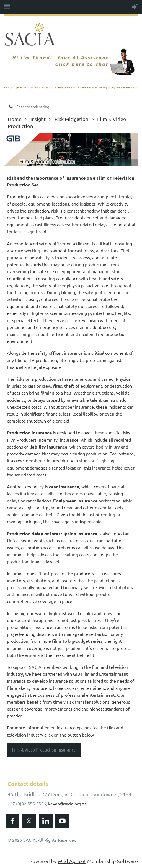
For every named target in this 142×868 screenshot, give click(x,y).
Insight (38, 119)
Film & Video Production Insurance (44, 750)
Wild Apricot (72, 861)
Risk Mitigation (71, 119)
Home (15, 119)
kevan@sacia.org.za (67, 804)
